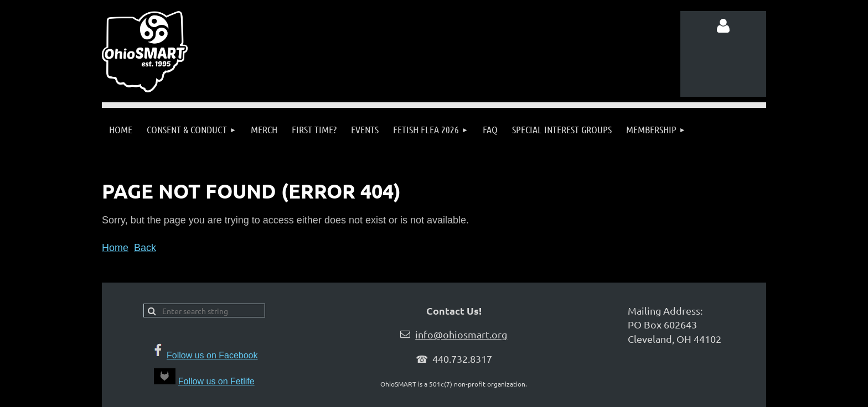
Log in (724, 26)
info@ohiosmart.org (461, 334)
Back (145, 248)
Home (115, 248)
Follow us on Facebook (212, 355)
